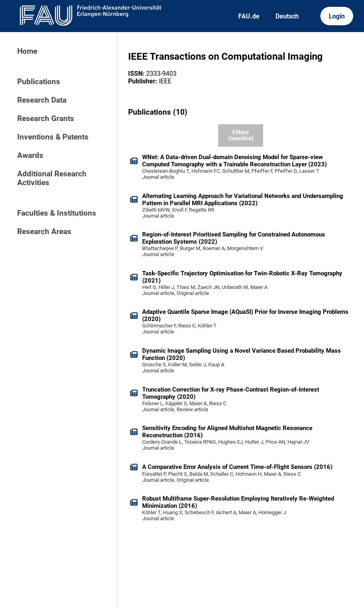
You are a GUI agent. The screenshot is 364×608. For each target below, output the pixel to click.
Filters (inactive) (241, 135)
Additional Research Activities (52, 178)
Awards (30, 156)
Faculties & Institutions (57, 213)
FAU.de (249, 16)
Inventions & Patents (53, 137)
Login (337, 16)
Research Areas (44, 232)
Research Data (42, 100)
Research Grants (46, 119)
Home (27, 51)
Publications (39, 82)
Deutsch (287, 16)
